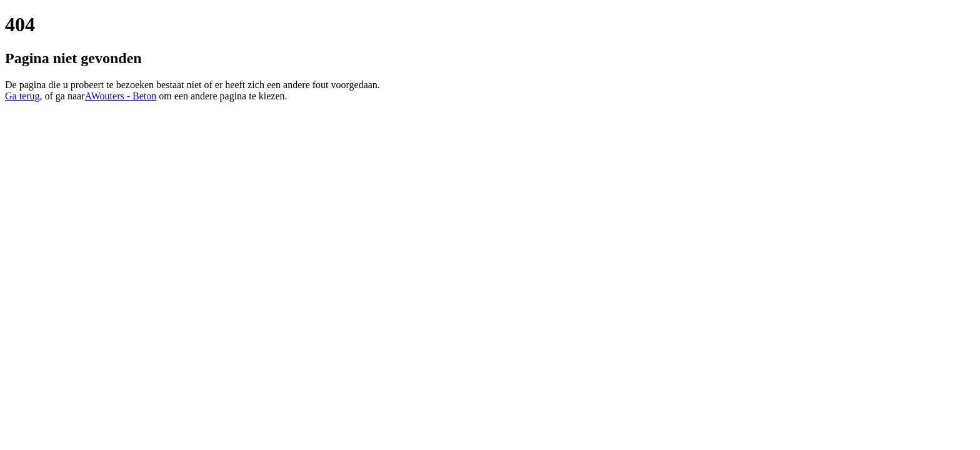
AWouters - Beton (121, 96)
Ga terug (22, 96)
